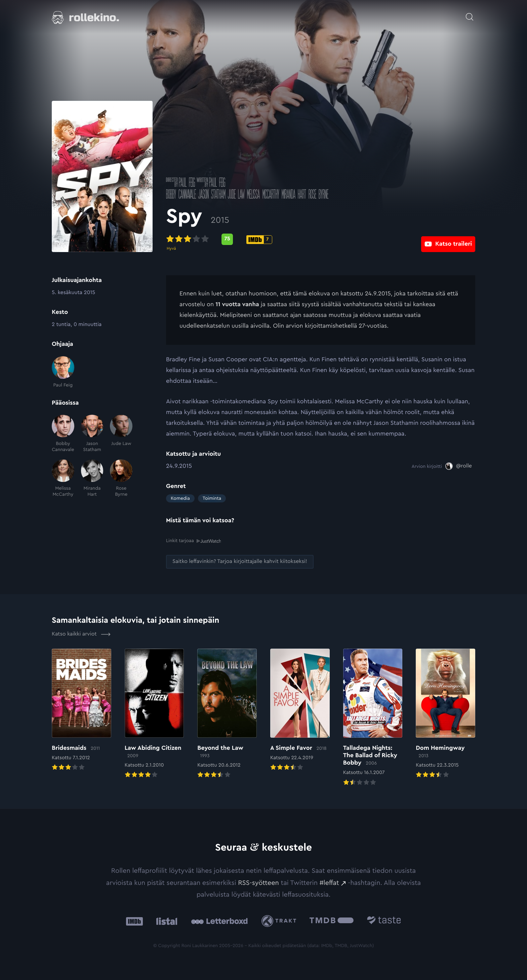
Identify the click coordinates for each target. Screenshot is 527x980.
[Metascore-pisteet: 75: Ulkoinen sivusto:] (227, 239)
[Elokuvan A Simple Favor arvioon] (300, 710)
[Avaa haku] (470, 13)
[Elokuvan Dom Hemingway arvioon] (445, 714)
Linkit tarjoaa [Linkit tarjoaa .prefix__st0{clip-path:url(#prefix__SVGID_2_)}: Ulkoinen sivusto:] (193, 541)
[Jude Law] (121, 434)
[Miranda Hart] (92, 478)
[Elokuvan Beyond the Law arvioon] (227, 714)
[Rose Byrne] (121, 478)
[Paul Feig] (63, 372)
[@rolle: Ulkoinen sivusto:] (459, 466)
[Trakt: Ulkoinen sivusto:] (280, 921)
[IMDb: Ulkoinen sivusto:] (134, 921)
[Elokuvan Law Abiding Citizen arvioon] (154, 714)
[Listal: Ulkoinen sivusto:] (165, 921)
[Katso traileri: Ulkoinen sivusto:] (448, 239)
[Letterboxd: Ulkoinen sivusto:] (219, 921)
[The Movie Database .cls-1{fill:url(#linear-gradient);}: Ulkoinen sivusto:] (332, 921)
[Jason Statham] (92, 434)
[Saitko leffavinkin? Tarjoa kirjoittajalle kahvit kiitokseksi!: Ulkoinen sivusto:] (240, 561)
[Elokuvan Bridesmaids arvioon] (82, 710)
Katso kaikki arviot (81, 634)
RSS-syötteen (258, 883)
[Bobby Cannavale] (63, 434)
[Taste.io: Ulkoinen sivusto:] (384, 921)
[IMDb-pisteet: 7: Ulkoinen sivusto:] (259, 240)
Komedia (180, 498)
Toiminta (212, 498)
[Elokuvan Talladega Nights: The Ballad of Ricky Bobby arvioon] (373, 718)
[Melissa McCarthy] (63, 478)
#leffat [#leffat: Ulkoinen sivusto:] (329, 883)
